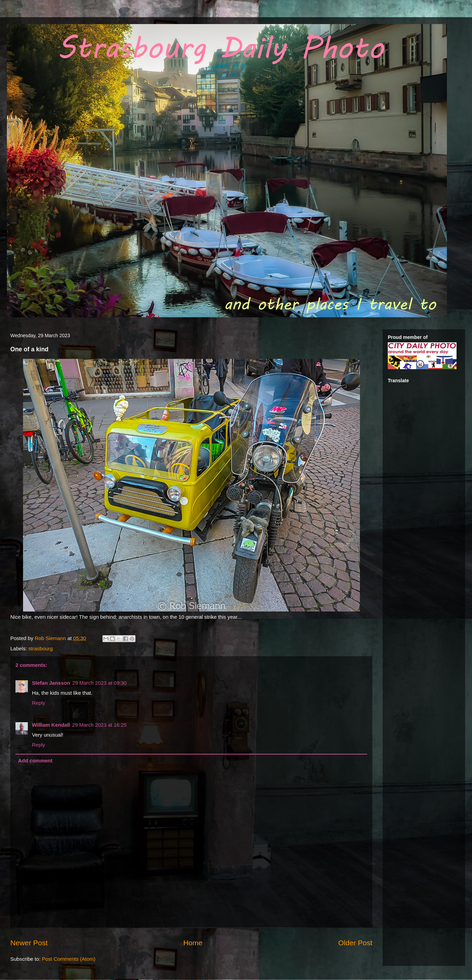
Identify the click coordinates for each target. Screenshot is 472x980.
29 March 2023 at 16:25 (99, 725)
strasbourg (41, 648)
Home (193, 943)
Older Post (355, 943)
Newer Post (29, 943)
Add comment (35, 761)
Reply (39, 703)
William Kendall (51, 725)
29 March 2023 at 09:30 (99, 683)
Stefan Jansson (51, 683)
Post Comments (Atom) (69, 959)
